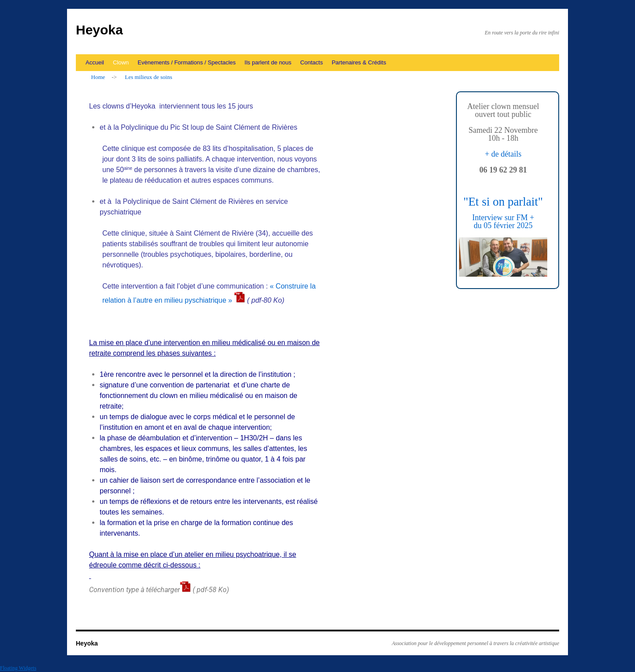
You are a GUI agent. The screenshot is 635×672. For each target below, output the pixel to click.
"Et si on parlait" (503, 202)
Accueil (95, 62)
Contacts (312, 62)
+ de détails (503, 154)
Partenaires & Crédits (359, 62)
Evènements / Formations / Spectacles (187, 62)
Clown (121, 62)
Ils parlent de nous (268, 62)
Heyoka (99, 30)
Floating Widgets (18, 668)
